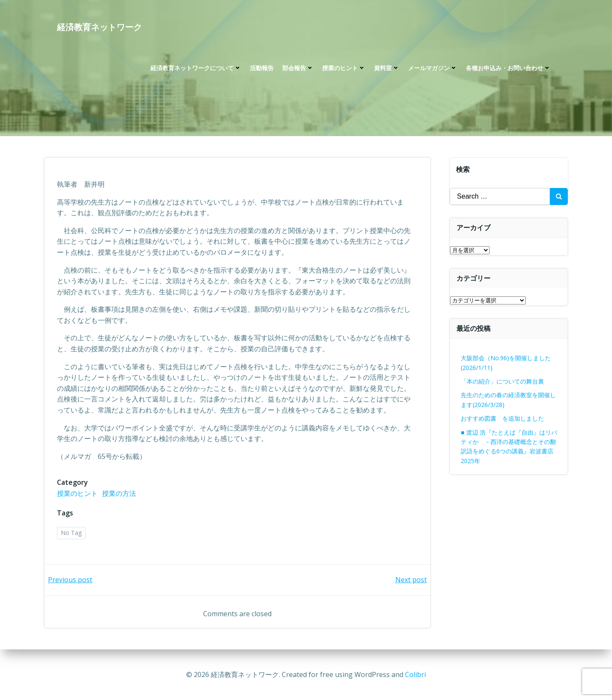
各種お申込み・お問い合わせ (508, 68)
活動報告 (262, 68)
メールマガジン (433, 68)
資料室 (387, 68)
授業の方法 (119, 494)
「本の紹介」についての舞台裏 (503, 381)
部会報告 (298, 68)
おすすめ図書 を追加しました (503, 418)
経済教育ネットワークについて (196, 68)
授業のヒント (344, 68)
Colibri (415, 674)
